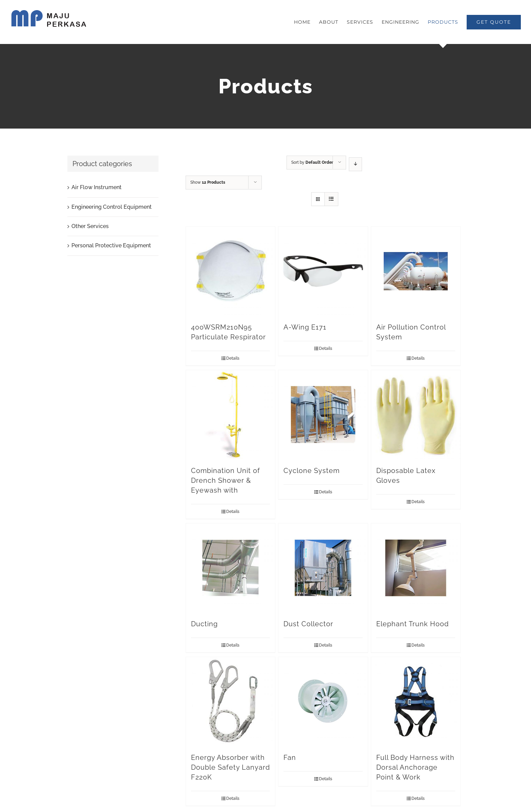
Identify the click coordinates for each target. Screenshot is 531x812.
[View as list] (331, 199)
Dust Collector (308, 624)
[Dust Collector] (323, 568)
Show (208, 182)
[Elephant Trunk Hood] (416, 568)
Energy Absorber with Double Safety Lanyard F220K (230, 767)
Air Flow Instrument (97, 187)
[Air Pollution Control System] (416, 271)
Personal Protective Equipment (111, 245)
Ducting (204, 624)
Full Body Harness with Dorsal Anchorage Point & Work (415, 767)
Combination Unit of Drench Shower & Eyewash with (226, 480)
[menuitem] (306, 22)
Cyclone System (312, 471)
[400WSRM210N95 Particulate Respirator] (230, 271)
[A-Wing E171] (323, 271)
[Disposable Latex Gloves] (416, 415)
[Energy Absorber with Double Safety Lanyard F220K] (230, 702)
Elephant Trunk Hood (412, 624)
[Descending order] (355, 164)
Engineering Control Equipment (112, 207)
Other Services (90, 226)
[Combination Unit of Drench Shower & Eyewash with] (230, 415)
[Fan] (323, 702)
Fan (290, 758)
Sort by (312, 162)
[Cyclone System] (323, 415)
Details (233, 358)
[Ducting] (230, 568)
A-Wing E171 (305, 327)
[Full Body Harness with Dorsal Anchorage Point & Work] (416, 702)
